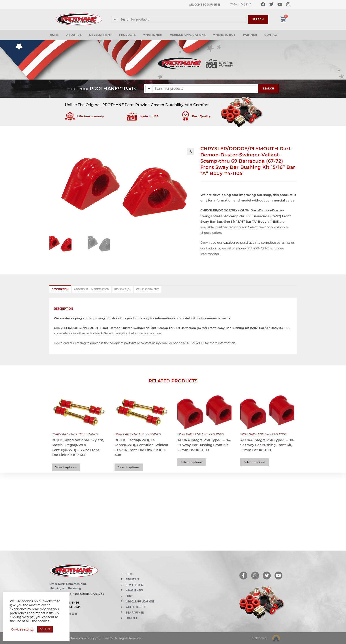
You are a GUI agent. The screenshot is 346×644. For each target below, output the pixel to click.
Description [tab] (60, 289)
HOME (54, 35)
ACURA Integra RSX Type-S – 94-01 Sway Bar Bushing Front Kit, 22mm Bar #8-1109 (204, 445)
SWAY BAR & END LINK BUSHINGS (75, 434)
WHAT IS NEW (153, 35)
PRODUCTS (127, 35)
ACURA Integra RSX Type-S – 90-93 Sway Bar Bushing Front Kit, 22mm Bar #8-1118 (267, 445)
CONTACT (272, 35)
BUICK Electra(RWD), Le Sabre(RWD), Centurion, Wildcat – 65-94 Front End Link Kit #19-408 (141, 447)
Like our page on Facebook (184, 563)
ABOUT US (74, 35)
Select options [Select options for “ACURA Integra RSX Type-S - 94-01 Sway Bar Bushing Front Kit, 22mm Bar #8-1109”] (192, 462)
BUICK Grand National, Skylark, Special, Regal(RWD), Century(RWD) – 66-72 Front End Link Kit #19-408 (78, 447)
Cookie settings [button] (23, 629)
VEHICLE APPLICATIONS (188, 35)
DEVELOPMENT (100, 35)
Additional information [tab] (92, 289)
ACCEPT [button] (45, 629)
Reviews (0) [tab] (122, 289)
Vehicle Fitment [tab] (147, 289)
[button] (190, 151)
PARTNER (250, 35)
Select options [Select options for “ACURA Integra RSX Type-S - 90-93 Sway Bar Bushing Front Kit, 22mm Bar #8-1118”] (255, 462)
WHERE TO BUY (224, 35)
